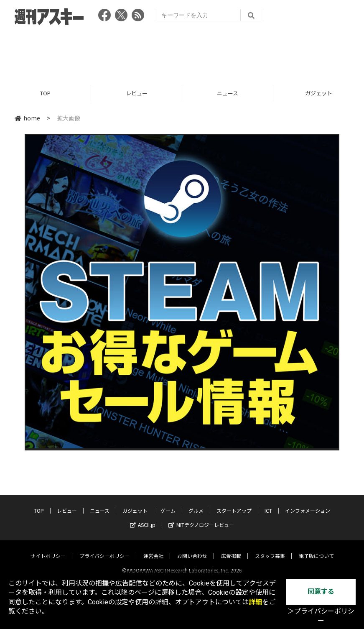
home (27, 118)
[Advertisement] (182, 52)
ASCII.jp (143, 518)
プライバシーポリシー (104, 548)
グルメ (196, 503)
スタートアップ (234, 503)
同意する (321, 592)
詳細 (255, 602)
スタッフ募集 (270, 548)
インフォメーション (308, 503)
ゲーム (168, 503)
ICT (268, 503)
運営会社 (153, 548)
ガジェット (135, 503)
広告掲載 (231, 548)
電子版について (316, 548)
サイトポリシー (48, 548)
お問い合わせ (192, 548)
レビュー (137, 93)
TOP (45, 93)
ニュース (228, 93)
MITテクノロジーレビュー (201, 518)
